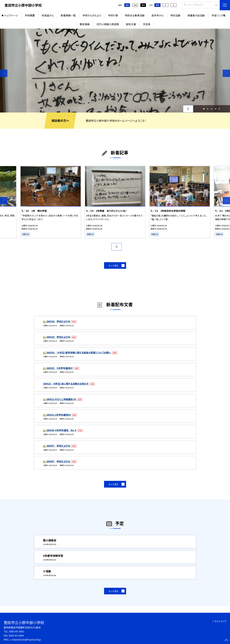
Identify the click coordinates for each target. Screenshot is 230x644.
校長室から (48, 15)
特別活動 (175, 15)
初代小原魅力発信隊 (108, 24)
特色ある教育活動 (135, 15)
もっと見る (114, 265)
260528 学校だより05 (58, 321)
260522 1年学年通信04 (59, 415)
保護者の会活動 (196, 15)
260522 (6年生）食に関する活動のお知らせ (66, 384)
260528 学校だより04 (58, 337)
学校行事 (113, 15)
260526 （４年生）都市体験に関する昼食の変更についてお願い (79, 352)
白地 (135, 5)
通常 (127, 5)
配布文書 (131, 24)
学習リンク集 (219, 15)
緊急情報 (85, 24)
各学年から (158, 15)
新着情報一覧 (68, 15)
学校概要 (30, 15)
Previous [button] (4, 73)
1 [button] (204, 109)
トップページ (11, 15)
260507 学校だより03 (58, 446)
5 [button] (219, 109)
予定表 (147, 24)
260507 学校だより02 (58, 461)
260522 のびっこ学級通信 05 (61, 399)
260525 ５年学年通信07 (60, 368)
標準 (157, 5)
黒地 (143, 5)
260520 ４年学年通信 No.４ (62, 430)
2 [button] (208, 109)
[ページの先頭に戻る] (226, 640)
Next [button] (226, 73)
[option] (115, 71)
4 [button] (216, 109)
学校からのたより (92, 15)
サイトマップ (220, 621)
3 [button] (212, 109)
